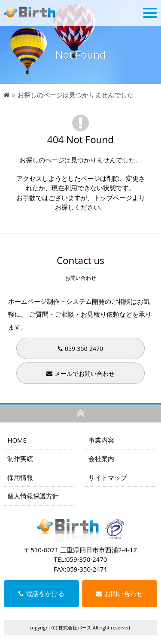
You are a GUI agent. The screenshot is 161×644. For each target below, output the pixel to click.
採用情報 (20, 477)
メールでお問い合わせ (80, 373)
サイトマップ (108, 477)
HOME (17, 440)
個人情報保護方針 (33, 496)
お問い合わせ (119, 593)
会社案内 (101, 458)
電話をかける (41, 593)
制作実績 (20, 458)
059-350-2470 (80, 349)
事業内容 (101, 440)
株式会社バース (75, 628)
